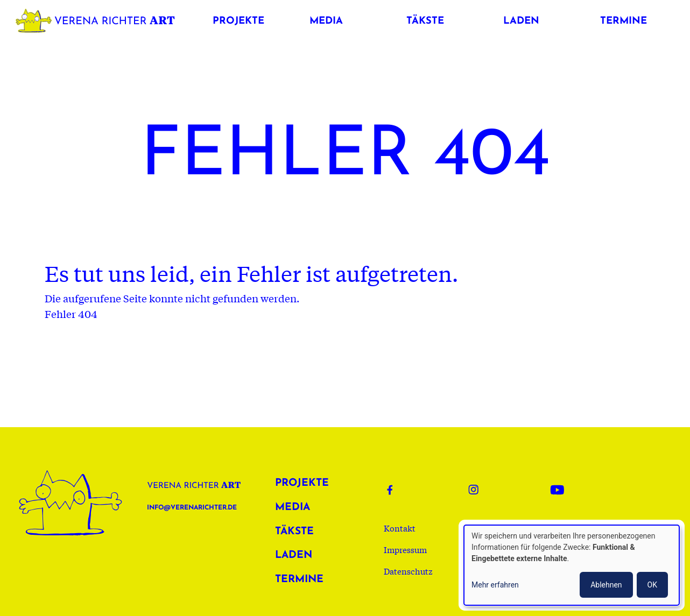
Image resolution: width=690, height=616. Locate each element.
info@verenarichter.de (192, 508)
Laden (294, 555)
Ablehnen (606, 585)
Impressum (405, 549)
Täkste (294, 532)
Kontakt (400, 528)
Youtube (560, 490)
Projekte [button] (238, 21)
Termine (299, 580)
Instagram (478, 490)
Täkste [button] (425, 21)
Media (293, 508)
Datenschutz (408, 571)
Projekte (302, 483)
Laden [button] (521, 21)
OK (652, 585)
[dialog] (572, 565)
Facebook (397, 490)
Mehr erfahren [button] (495, 585)
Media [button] (326, 21)
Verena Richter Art (98, 19)
